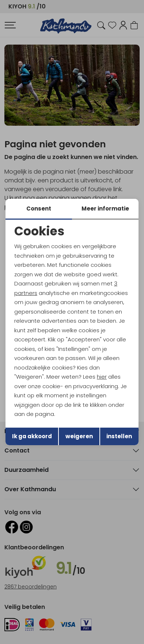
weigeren (79, 436)
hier (102, 377)
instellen (119, 436)
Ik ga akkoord (32, 436)
